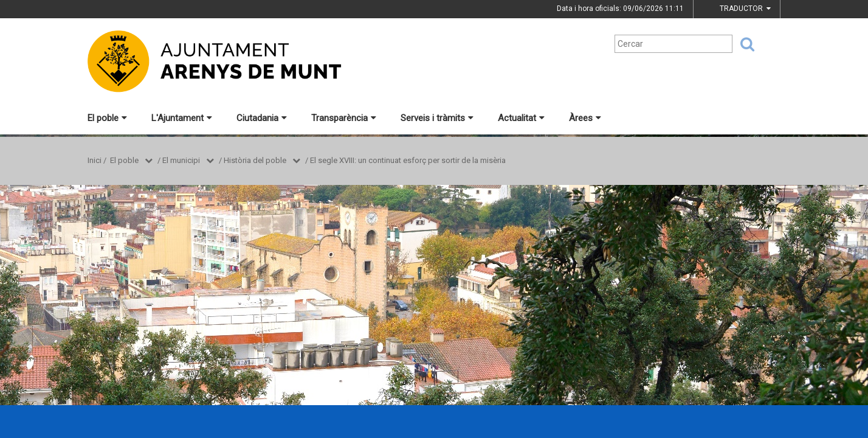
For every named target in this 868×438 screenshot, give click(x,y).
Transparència (344, 118)
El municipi (181, 160)
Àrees (585, 118)
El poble (107, 118)
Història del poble (255, 160)
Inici (95, 160)
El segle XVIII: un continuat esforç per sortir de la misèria (408, 160)
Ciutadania (262, 118)
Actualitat (521, 118)
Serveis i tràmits (437, 118)
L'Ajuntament (182, 118)
